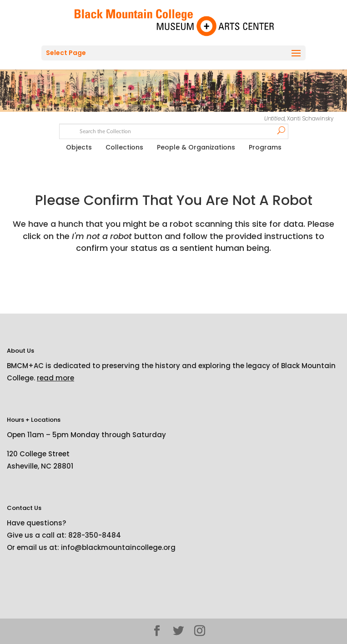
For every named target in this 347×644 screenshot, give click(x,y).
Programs (265, 147)
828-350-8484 (95, 535)
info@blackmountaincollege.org (118, 547)
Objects (79, 147)
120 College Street (38, 454)
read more (55, 378)
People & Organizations (196, 147)
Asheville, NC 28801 (40, 466)
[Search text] (173, 130)
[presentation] (83, 283)
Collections (124, 147)
